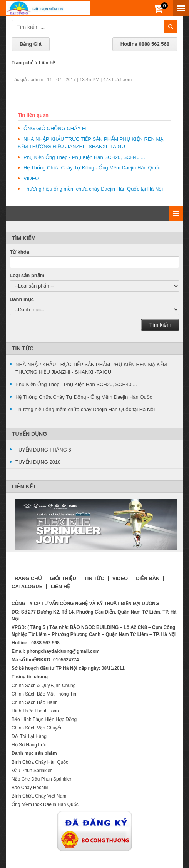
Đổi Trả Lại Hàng (29, 736)
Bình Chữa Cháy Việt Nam (39, 796)
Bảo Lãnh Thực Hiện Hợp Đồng (44, 719)
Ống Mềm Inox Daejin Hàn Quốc (45, 804)
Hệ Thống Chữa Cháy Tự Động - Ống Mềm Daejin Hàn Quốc (92, 168)
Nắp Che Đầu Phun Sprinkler (41, 779)
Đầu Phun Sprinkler (32, 771)
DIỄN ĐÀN (148, 578)
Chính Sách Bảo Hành (35, 702)
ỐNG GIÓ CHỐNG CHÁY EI (55, 128)
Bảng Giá (31, 44)
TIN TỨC (94, 578)
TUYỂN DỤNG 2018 (38, 462)
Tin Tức (23, 348)
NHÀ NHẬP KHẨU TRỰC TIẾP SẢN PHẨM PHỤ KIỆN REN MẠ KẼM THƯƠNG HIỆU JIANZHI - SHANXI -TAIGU (91, 368)
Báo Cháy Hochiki (30, 788)
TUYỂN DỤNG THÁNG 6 (43, 450)
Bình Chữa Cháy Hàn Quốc (40, 762)
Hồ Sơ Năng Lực (29, 745)
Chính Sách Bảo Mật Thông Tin (44, 694)
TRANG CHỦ (27, 578)
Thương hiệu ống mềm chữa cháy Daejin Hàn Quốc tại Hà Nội (93, 189)
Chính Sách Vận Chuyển (37, 728)
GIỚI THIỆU (63, 578)
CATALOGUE (27, 586)
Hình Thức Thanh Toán (35, 711)
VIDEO (31, 178)
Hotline (145, 44)
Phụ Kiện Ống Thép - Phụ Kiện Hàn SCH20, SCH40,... (84, 157)
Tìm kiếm (160, 325)
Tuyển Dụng (29, 434)
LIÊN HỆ (60, 586)
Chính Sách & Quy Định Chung (43, 686)
